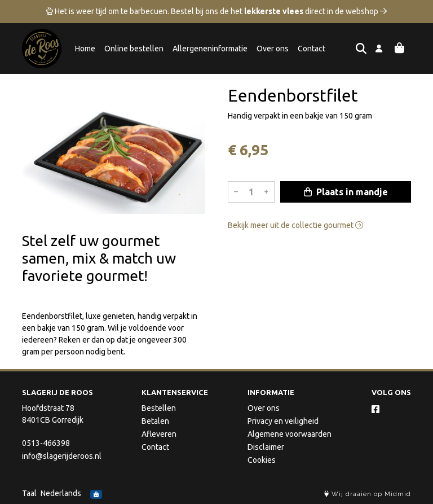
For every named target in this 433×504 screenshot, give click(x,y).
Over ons (273, 49)
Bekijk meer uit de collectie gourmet (295, 225)
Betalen (155, 421)
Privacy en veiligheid (283, 421)
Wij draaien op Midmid (368, 494)
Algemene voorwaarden (290, 434)
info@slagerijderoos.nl (62, 456)
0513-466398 (46, 443)
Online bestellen (134, 49)
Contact (312, 49)
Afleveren (159, 434)
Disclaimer (266, 447)
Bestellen (159, 408)
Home (85, 49)
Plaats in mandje (346, 192)
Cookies (262, 460)
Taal (29, 493)
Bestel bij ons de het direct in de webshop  (279, 11)
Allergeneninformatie (210, 49)
